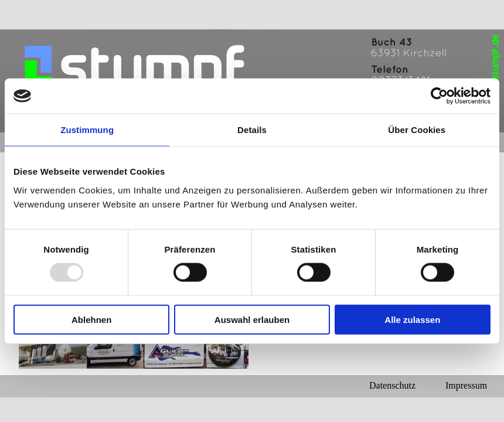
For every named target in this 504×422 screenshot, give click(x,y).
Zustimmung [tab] (87, 130)
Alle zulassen (412, 319)
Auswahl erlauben (252, 319)
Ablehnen (91, 319)
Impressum (466, 385)
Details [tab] (252, 130)
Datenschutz (392, 385)
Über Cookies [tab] (417, 130)
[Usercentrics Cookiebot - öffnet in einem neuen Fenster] (439, 96)
